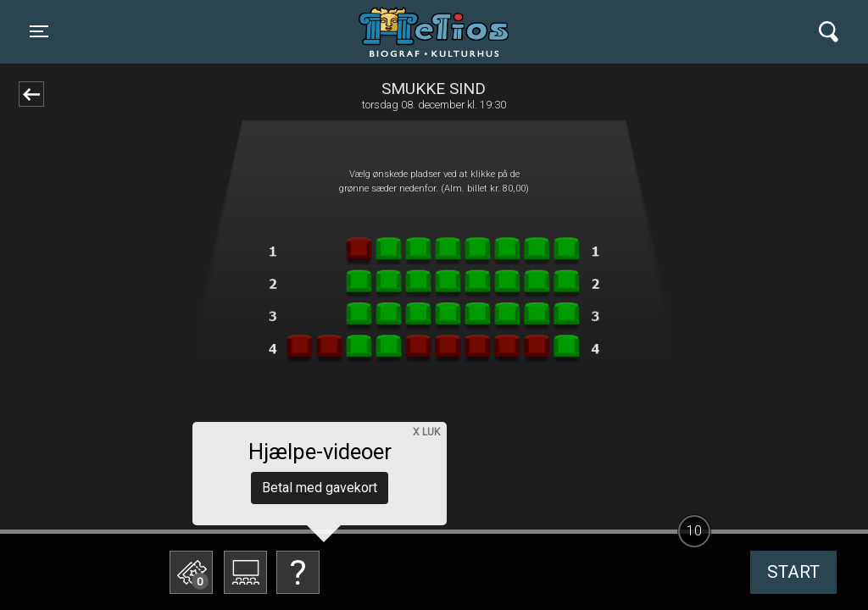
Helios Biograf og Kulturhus (418, 31)
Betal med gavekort (320, 488)
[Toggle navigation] (39, 31)
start (793, 572)
